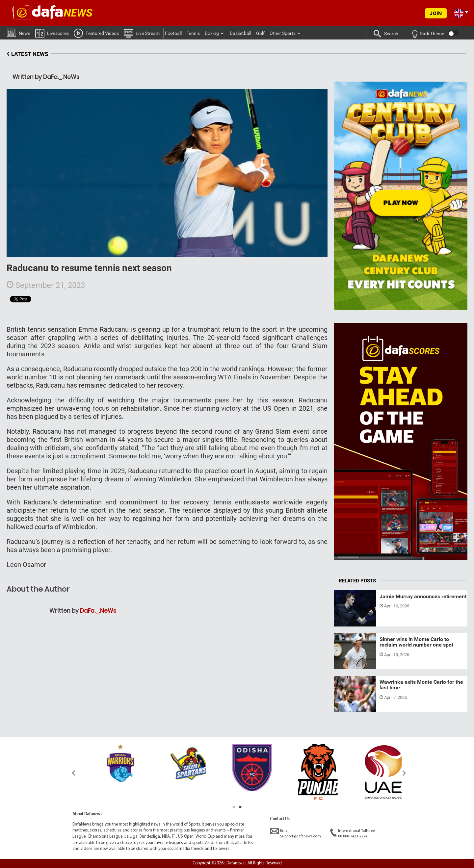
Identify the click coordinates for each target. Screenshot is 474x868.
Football (173, 33)
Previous (70, 773)
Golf (260, 33)
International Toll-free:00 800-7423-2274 (353, 833)
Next (404, 773)
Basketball (240, 33)
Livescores (52, 33)
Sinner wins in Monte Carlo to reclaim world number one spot (416, 642)
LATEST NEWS (27, 54)
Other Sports (283, 33)
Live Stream (142, 33)
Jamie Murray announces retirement (423, 596)
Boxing (212, 33)
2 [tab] (240, 807)
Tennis (193, 33)
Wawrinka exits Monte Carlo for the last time (421, 685)
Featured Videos (96, 33)
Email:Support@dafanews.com (295, 833)
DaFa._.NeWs (98, 611)
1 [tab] (234, 807)
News (19, 32)
